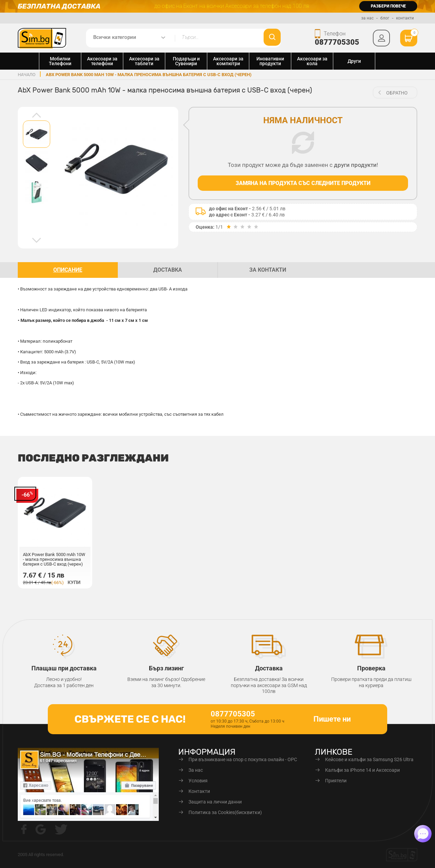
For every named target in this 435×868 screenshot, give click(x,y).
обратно (397, 93)
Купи (74, 582)
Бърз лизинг (166, 668)
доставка (168, 270)
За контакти (268, 270)
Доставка (269, 668)
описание (68, 270)
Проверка (371, 668)
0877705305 (337, 42)
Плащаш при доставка (64, 668)
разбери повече (388, 6)
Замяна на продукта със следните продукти (303, 183)
